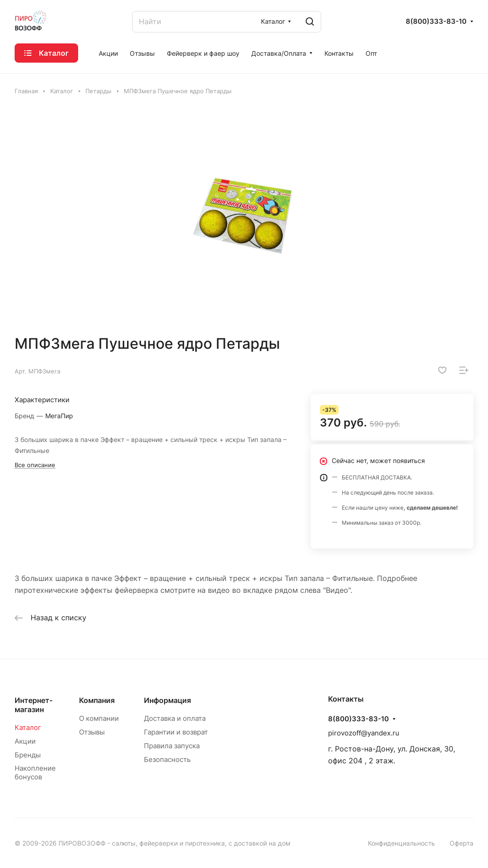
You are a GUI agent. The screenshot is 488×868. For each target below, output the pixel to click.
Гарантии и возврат (176, 732)
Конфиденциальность (401, 843)
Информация (167, 700)
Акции (25, 741)
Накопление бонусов (35, 772)
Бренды (28, 755)
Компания (97, 700)
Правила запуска (172, 746)
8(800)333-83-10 (436, 21)
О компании (99, 718)
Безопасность (167, 759)
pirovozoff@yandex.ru (364, 733)
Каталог (28, 727)
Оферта (461, 843)
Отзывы (92, 732)
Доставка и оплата (175, 718)
